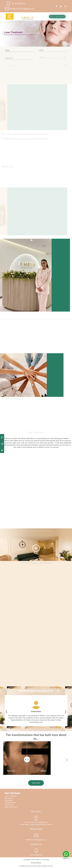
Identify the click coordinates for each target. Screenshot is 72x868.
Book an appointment (57, 17)
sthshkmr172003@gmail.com (22, 9)
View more (36, 783)
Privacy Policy (36, 863)
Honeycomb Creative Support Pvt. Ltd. (40, 866)
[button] (69, 34)
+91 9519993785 (18, 4)
